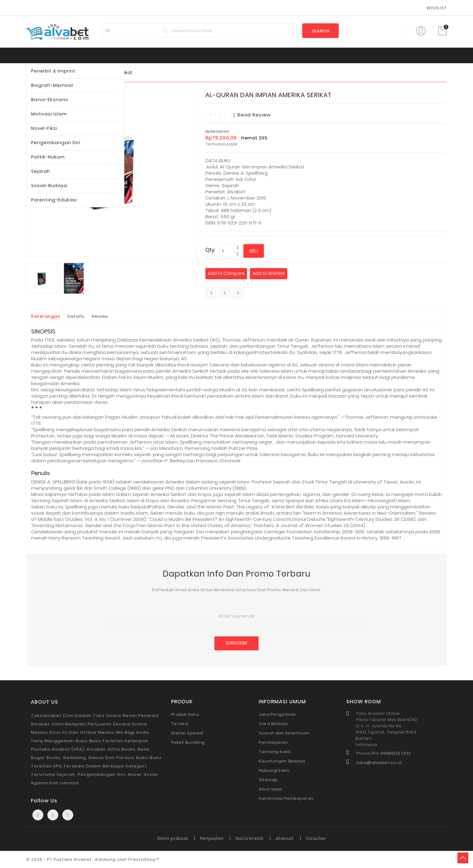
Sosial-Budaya (49, 186)
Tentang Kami (275, 752)
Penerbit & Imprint (53, 71)
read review (252, 115)
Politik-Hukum (48, 157)
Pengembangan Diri (56, 143)
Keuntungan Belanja (282, 761)
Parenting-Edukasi (54, 200)
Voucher (316, 838)
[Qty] (227, 251)
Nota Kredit (250, 838)
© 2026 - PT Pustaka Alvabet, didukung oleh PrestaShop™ (93, 859)
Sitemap (268, 780)
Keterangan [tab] (46, 316)
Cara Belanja (273, 724)
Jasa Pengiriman (277, 714)
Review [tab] (100, 316)
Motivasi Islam (49, 114)
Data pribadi (173, 838)
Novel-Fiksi (44, 128)
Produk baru (185, 714)
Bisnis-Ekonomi (50, 100)
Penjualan (212, 838)
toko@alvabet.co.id (379, 763)
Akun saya (270, 789)
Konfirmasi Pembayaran (286, 798)
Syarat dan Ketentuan (284, 733)
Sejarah (41, 171)
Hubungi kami (274, 770)
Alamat (285, 838)
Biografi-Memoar (52, 85)
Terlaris (180, 724)
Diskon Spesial (187, 733)
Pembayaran (273, 742)
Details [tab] (76, 316)
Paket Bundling (188, 742)
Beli (254, 251)
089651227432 (396, 753)
